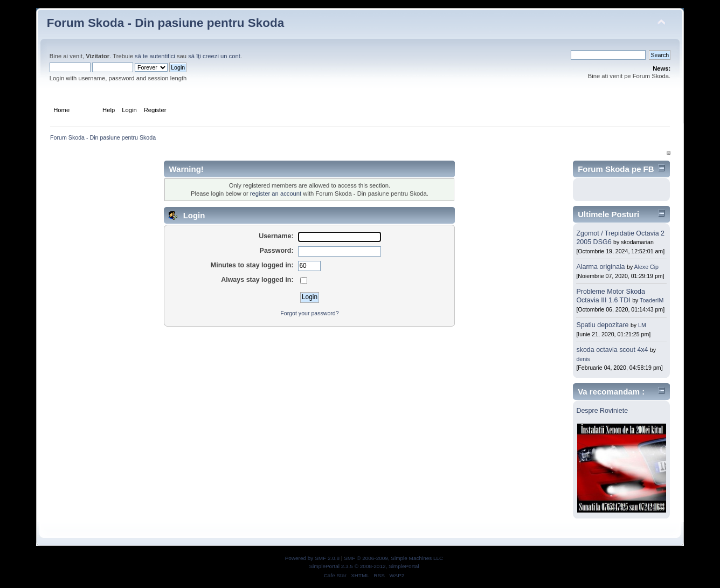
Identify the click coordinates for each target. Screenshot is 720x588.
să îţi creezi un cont (214, 56)
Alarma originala (600, 267)
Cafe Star (335, 575)
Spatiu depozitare (603, 325)
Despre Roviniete (602, 411)
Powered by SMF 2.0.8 (312, 558)
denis (583, 359)
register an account (276, 193)
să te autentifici (155, 56)
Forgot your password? (309, 313)
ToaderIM (652, 300)
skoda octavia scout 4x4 (613, 350)
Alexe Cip (646, 267)
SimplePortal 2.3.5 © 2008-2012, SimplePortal (364, 566)
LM (642, 325)
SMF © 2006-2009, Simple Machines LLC (393, 558)
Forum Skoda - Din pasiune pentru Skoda (165, 23)
